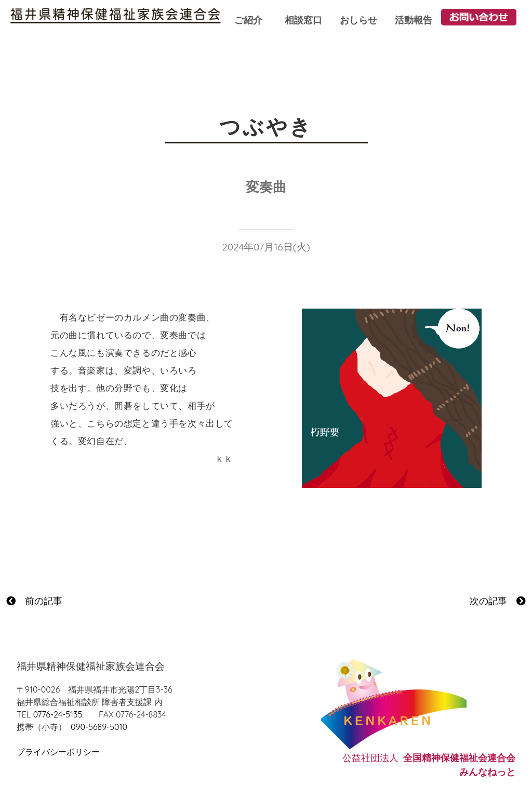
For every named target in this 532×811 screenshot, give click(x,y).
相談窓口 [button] (303, 20)
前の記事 (34, 601)
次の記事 (498, 601)
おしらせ (358, 20)
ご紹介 (248, 20)
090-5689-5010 (99, 727)
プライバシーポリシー (58, 752)
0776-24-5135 (58, 714)
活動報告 (414, 20)
